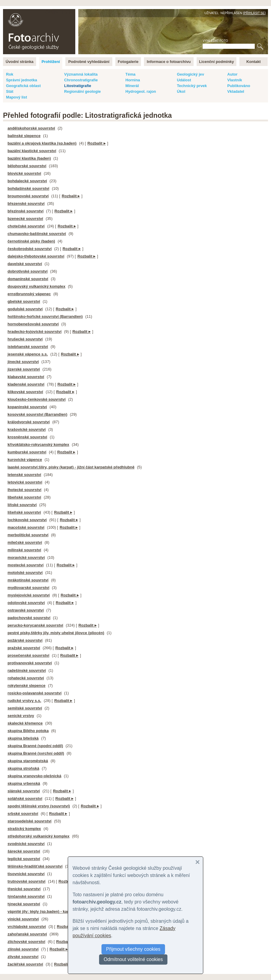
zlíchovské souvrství (26, 942)
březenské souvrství (26, 204)
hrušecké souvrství (25, 339)
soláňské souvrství (25, 798)
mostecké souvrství (26, 565)
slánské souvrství (24, 791)
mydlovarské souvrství (28, 588)
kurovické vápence (25, 460)
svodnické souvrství (26, 844)
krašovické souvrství (27, 429)
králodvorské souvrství (29, 422)
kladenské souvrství (26, 384)
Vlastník (235, 80)
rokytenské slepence (26, 686)
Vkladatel (236, 91)
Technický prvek (192, 86)
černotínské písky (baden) (31, 241)
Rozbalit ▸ (96, 143)
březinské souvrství (26, 211)
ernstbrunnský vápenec (29, 294)
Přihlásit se (254, 13)
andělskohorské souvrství (31, 128)
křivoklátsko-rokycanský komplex (38, 445)
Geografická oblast (23, 86)
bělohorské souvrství (27, 166)
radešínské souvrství (27, 670)
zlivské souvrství (23, 957)
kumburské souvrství (27, 452)
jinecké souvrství (23, 362)
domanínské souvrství (28, 279)
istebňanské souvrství (28, 347)
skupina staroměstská (28, 761)
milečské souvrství (25, 542)
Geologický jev (190, 74)
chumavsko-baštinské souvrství (37, 234)
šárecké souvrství (24, 851)
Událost (184, 80)
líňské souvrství (22, 505)
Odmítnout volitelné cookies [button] (133, 959)
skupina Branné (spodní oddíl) (35, 746)
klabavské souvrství (26, 377)
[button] (198, 862)
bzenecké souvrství (25, 219)
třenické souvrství (24, 889)
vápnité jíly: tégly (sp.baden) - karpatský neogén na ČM (58, 911)
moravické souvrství (26, 557)
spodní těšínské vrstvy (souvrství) (39, 806)
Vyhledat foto (215, 41)
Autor (232, 74)
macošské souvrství (26, 527)
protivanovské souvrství (30, 663)
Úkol (181, 91)
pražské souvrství (24, 648)
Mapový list (17, 97)
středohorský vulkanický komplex (39, 836)
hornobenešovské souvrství (33, 324)
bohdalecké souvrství (27, 181)
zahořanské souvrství (27, 934)
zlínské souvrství (23, 949)
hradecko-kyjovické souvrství (34, 332)
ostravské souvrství (26, 610)
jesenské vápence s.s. (28, 354)
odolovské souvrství (26, 603)
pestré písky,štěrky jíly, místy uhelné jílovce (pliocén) (56, 633)
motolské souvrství (25, 573)
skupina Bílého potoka (28, 731)
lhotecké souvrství (24, 490)
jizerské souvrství (24, 369)
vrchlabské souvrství (27, 927)
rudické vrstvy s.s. (24, 701)
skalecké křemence (25, 723)
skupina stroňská (23, 768)
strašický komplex (24, 829)
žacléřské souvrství (25, 964)
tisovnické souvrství (26, 874)
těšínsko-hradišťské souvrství (35, 866)
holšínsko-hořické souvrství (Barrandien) (45, 316)
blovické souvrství (24, 173)
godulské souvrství (25, 309)
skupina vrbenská (24, 783)
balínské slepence (24, 136)
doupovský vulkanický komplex (36, 286)
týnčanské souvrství (26, 896)
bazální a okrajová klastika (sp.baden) (42, 143)
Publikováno (239, 86)
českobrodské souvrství (30, 249)
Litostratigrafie (78, 86)
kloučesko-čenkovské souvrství (37, 399)
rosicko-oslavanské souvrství (34, 693)
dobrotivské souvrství (28, 271)
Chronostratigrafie (81, 80)
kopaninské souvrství (27, 407)
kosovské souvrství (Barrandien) (37, 414)
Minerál (132, 86)
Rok (10, 74)
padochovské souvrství (29, 618)
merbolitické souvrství (28, 535)
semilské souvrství (25, 708)
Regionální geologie (83, 91)
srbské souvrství (23, 814)
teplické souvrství (24, 859)
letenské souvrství (24, 475)
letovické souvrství (25, 482)
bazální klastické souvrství (32, 151)
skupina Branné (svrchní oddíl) (36, 753)
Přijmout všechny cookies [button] (133, 949)
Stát (10, 91)
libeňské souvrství (24, 497)
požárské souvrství (25, 640)
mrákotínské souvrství (28, 580)
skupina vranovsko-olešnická (34, 776)
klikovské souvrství (25, 392)
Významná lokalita (81, 74)
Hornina (132, 80)
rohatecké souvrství (26, 678)
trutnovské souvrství (26, 881)
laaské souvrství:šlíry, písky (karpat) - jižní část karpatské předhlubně (71, 467)
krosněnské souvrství (27, 437)
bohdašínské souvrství (28, 188)
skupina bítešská (23, 738)
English (68, 12)
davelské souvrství (25, 264)
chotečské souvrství (26, 226)
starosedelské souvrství (30, 821)
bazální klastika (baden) (29, 158)
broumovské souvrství (28, 196)
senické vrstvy (21, 716)
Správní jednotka (22, 80)
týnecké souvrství (24, 904)
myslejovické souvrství (29, 595)
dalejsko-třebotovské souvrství (36, 256)
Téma (130, 74)
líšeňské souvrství (24, 512)
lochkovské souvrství (27, 520)
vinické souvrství (23, 919)
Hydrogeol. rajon (141, 91)
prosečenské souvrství (28, 655)
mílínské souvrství (24, 550)
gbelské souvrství (24, 301)
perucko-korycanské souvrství (35, 625)
